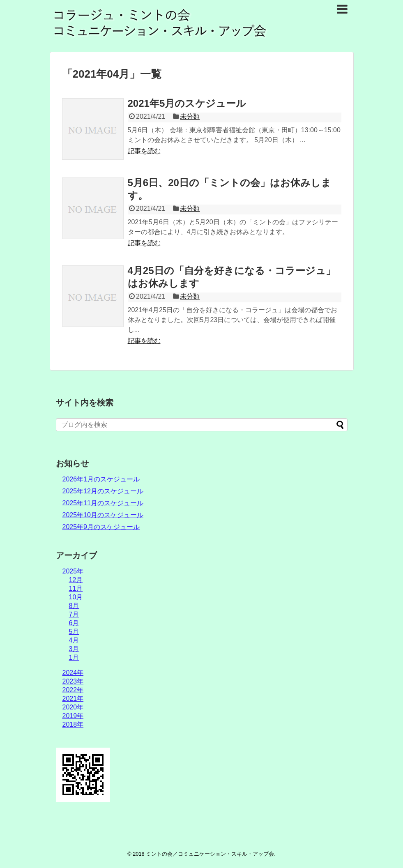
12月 (76, 580)
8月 (74, 606)
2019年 (73, 716)
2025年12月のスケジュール (103, 491)
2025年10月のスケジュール (103, 515)
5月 (74, 632)
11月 (76, 588)
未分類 (190, 116)
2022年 (73, 690)
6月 (74, 623)
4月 (74, 640)
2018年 (73, 724)
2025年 (73, 571)
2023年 (73, 681)
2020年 (73, 707)
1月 (74, 657)
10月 (76, 597)
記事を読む (144, 151)
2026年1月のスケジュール (101, 479)
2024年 (73, 673)
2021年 (73, 699)
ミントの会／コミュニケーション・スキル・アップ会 (210, 854)
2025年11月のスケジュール (103, 503)
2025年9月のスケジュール (101, 527)
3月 (74, 649)
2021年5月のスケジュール (187, 103)
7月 (74, 614)
